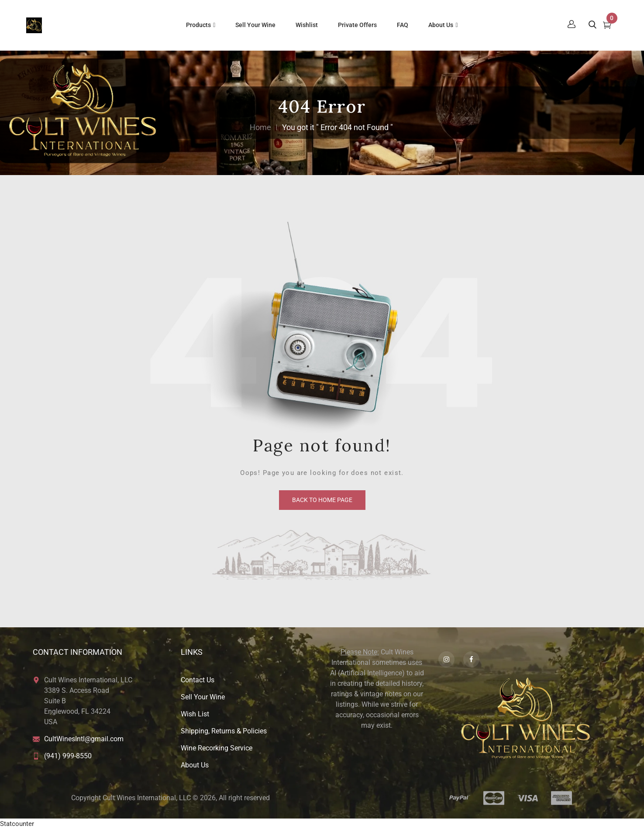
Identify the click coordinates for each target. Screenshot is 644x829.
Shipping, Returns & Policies (224, 731)
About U (193, 765)
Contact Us (198, 680)
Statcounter (17, 824)
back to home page (322, 500)
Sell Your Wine (203, 697)
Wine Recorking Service (217, 748)
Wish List (195, 714)
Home (260, 127)
